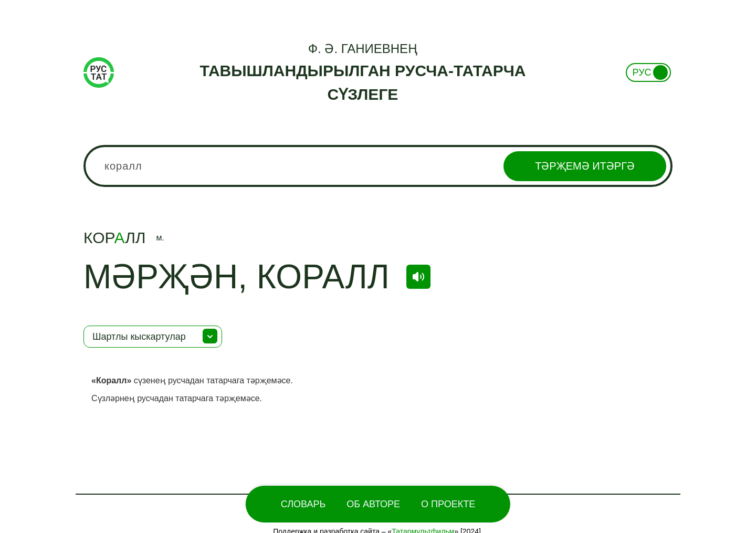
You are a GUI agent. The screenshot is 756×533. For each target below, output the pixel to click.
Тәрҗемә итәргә (585, 166)
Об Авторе (373, 504)
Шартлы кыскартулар (139, 337)
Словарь (303, 504)
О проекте (448, 504)
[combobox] (378, 166)
